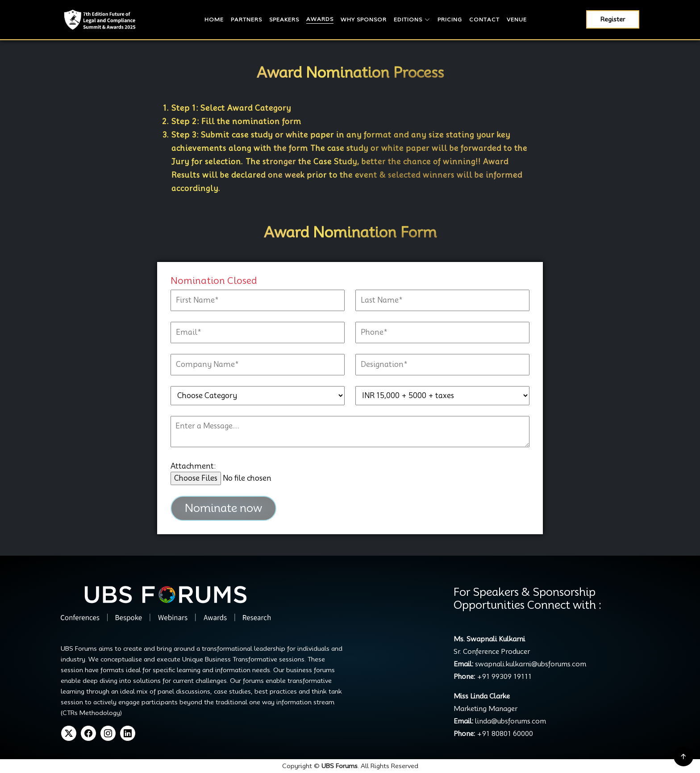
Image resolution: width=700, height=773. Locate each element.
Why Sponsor (364, 19)
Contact (484, 19)
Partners (246, 19)
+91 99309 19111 (504, 677)
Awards (320, 19)
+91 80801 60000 (505, 734)
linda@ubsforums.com (510, 721)
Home (214, 19)
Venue (517, 19)
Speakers (284, 19)
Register (613, 19)
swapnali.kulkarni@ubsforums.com (530, 664)
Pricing (450, 19)
